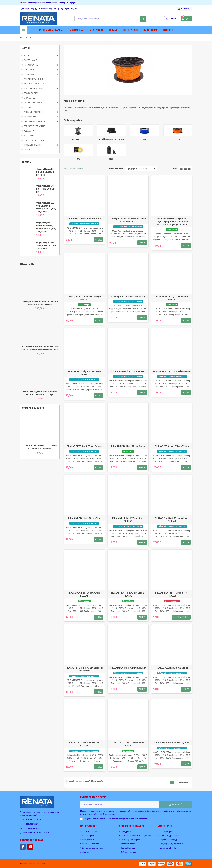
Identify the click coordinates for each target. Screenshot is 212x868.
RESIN (112, 159)
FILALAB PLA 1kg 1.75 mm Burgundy (128, 668)
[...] (43, 815)
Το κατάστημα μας (90, 831)
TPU (78, 159)
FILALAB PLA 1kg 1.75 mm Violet (172, 668)
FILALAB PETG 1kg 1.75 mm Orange (84, 446)
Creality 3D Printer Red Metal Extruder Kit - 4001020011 (128, 220)
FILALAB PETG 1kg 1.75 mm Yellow (172, 446)
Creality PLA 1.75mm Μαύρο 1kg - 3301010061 (84, 298)
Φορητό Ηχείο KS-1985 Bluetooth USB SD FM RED (46, 246)
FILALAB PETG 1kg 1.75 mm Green (128, 446)
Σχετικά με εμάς (27, 9)
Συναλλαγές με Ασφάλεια (170, 836)
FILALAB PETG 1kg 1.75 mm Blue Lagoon (172, 298)
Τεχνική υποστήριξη (168, 840)
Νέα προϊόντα (88, 840)
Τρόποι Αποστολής (129, 852)
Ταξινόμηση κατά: (116, 169)
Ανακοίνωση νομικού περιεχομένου (136, 836)
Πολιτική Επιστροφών (130, 840)
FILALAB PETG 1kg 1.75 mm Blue (84, 518)
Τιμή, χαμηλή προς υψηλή (137, 169)
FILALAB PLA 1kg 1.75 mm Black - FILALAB (172, 594)
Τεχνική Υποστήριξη (67, 9)
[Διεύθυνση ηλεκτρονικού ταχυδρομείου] (119, 805)
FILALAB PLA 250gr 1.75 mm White (84, 219)
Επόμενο (185, 782)
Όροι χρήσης (126, 831)
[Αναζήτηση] (110, 19)
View (175, 169)
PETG (178, 139)
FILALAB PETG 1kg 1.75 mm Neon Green (84, 373)
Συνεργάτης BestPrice (169, 848)
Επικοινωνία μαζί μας (46, 9)
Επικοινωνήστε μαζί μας (92, 848)
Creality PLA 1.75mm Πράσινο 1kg (128, 296)
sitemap (86, 852)
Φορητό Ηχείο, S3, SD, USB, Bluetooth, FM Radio (46, 172)
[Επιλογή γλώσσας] (184, 9)
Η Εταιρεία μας (166, 831)
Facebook (23, 847)
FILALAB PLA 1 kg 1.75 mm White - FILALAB (84, 594)
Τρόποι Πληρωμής (129, 848)
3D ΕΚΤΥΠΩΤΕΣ (78, 139)
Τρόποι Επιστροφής (129, 844)
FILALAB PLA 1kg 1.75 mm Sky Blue (172, 743)
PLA (145, 139)
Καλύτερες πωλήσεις (91, 844)
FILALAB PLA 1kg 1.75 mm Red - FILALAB (128, 520)
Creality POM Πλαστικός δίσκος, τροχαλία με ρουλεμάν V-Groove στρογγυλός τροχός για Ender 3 (172, 222)
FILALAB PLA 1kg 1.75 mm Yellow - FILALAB (172, 520)
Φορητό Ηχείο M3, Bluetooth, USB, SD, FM (46, 189)
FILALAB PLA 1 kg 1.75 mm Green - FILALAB (128, 594)
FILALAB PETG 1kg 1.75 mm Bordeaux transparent (84, 669)
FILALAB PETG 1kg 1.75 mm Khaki (128, 371)
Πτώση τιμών (88, 836)
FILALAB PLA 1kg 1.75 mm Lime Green (172, 371)
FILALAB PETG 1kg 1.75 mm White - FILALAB (128, 744)
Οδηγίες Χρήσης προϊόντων (172, 844)
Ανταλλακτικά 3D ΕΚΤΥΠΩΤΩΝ (112, 139)
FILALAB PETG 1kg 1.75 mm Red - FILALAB (84, 744)
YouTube (30, 847)
